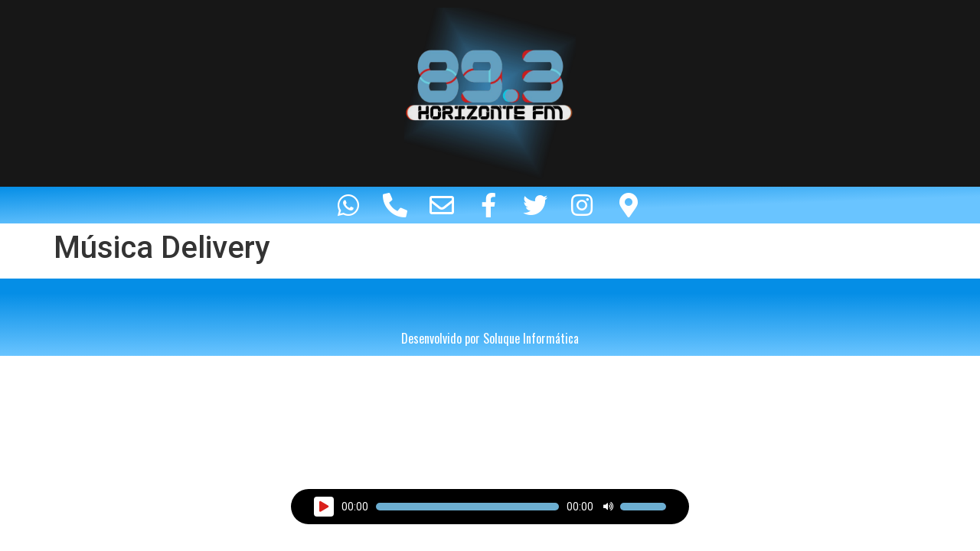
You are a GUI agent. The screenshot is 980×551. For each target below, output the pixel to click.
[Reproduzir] (324, 507)
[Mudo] (608, 507)
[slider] (467, 507)
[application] (490, 507)
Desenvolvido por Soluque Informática (490, 338)
